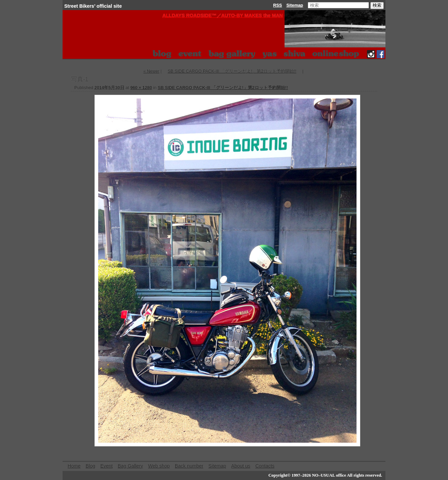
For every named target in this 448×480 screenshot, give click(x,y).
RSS (277, 5)
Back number (189, 466)
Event (106, 466)
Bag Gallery (130, 466)
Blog (90, 466)
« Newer (151, 71)
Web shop (159, 466)
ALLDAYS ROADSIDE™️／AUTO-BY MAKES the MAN (223, 15)
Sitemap (295, 5)
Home (74, 466)
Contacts (265, 466)
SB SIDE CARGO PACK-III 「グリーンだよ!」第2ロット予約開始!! (232, 71)
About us (241, 466)
